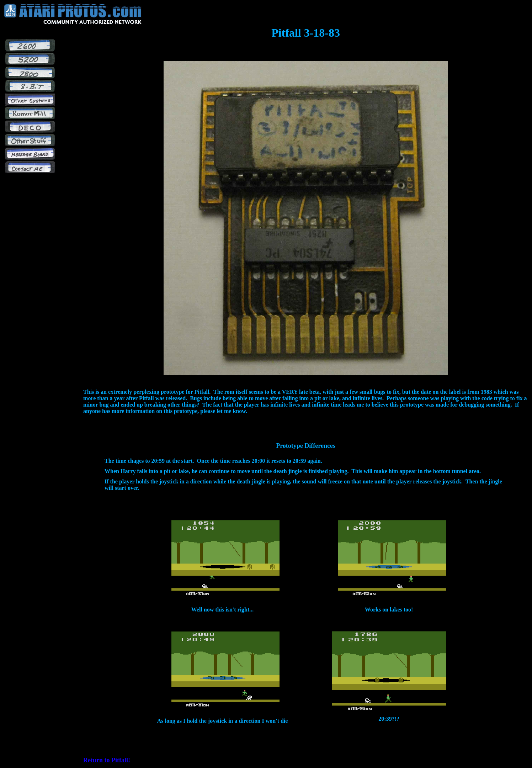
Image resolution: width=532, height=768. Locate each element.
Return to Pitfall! (107, 760)
